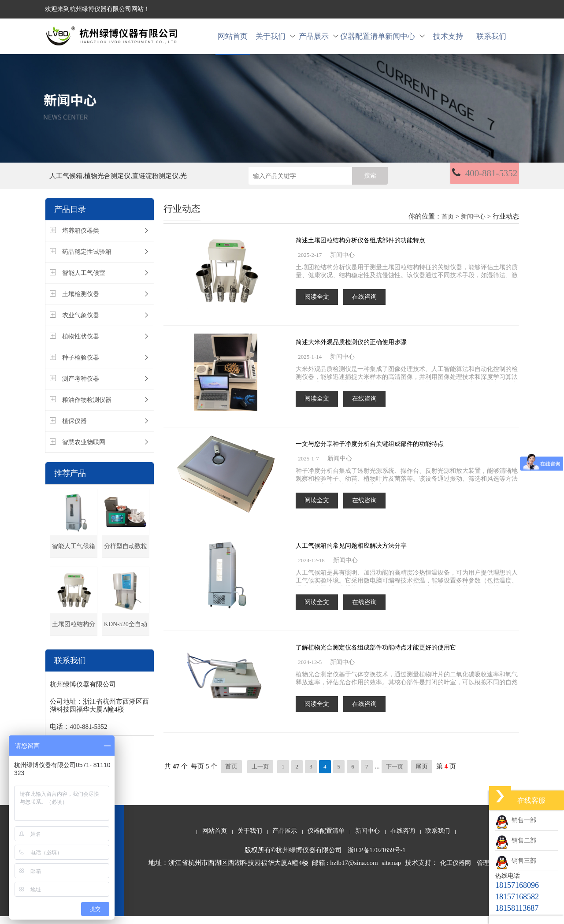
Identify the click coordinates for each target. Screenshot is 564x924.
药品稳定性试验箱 (87, 260)
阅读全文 (317, 305)
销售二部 (516, 841)
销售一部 (516, 820)
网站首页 (233, 40)
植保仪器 (74, 429)
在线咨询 (364, 305)
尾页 (426, 774)
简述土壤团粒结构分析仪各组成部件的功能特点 (360, 248)
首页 (448, 225)
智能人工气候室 (84, 281)
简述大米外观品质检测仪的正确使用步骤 (351, 350)
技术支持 (448, 40)
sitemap (391, 871)
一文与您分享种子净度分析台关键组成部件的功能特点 (370, 452)
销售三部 (516, 861)
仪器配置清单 (362, 40)
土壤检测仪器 (81, 302)
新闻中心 (405, 40)
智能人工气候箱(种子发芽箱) (74, 558)
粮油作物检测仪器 (87, 408)
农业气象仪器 (81, 324)
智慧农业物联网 (84, 451)
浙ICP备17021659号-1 (377, 858)
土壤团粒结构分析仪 (74, 636)
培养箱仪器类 (81, 239)
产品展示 (319, 40)
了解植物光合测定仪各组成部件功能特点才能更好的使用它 (376, 655)
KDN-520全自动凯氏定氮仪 (126, 636)
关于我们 (275, 40)
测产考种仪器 (81, 387)
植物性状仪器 (81, 345)
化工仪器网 (456, 871)
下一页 (397, 774)
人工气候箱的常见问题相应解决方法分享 (351, 554)
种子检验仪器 (81, 366)
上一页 (261, 774)
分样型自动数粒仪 (126, 558)
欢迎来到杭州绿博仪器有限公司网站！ (97, 9)
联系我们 (491, 40)
